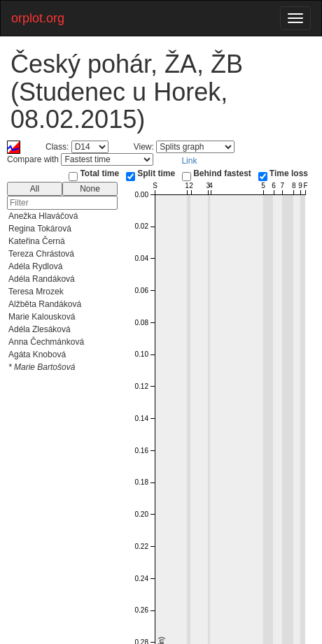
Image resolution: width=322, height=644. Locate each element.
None (90, 189)
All (35, 189)
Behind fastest (222, 173)
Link (189, 161)
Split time (156, 173)
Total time (99, 173)
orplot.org (38, 18)
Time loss (289, 173)
